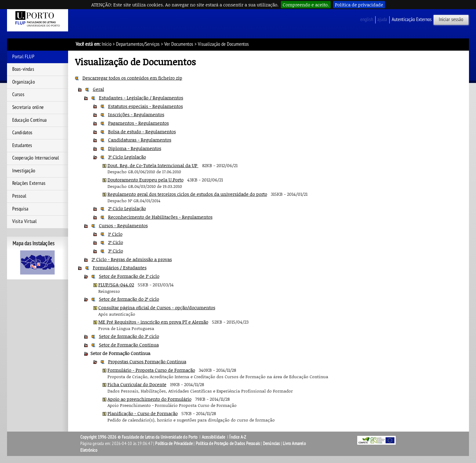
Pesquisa (20, 209)
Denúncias (271, 443)
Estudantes (22, 145)
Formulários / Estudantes (120, 267)
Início (107, 44)
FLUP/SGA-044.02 (116, 285)
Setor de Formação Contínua (129, 345)
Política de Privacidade (174, 443)
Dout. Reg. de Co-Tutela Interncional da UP (153, 165)
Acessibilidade (214, 437)
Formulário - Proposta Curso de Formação (151, 370)
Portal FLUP (23, 57)
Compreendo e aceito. (306, 5)
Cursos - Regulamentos (123, 225)
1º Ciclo (115, 234)
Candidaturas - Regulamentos (140, 140)
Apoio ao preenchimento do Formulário (149, 399)
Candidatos (22, 133)
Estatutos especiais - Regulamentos (145, 106)
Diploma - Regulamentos (135, 148)
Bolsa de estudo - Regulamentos (142, 131)
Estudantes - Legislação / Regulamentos (141, 98)
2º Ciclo (116, 242)
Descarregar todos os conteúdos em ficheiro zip (132, 78)
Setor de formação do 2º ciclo (129, 299)
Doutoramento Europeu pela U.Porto (145, 180)
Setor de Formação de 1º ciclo (129, 276)
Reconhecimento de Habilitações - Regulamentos (160, 217)
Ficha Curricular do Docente (137, 384)
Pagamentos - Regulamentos (138, 123)
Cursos (18, 95)
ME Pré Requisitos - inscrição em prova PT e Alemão (153, 322)
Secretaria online (28, 107)
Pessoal (19, 196)
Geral (98, 89)
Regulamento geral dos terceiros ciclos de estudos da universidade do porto (187, 194)
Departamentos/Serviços (138, 44)
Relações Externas (29, 183)
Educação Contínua (29, 120)
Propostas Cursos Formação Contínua (147, 361)
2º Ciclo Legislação (127, 208)
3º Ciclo (116, 251)
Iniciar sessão (451, 20)
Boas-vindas (23, 69)
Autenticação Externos (412, 20)
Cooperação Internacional (36, 158)
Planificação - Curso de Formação (143, 413)
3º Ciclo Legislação (127, 157)
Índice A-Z (238, 437)
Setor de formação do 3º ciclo (129, 336)
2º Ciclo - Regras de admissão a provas (132, 259)
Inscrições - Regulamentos (136, 114)
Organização (24, 82)
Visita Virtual (25, 221)
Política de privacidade (359, 5)
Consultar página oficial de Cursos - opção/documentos (157, 307)
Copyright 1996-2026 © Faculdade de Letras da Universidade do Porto (139, 437)
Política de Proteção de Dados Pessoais (228, 443)
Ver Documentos (179, 44)
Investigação (24, 171)
